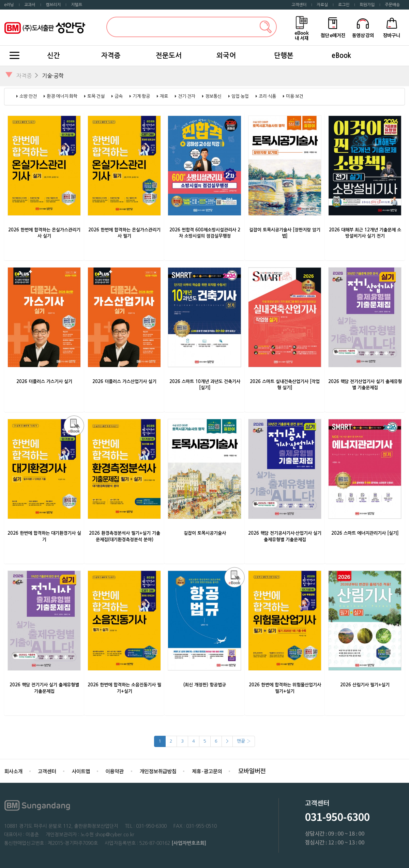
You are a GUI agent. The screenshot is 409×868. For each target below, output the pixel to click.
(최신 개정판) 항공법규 (205, 685)
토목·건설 (96, 96)
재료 (164, 96)
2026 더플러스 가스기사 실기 (44, 382)
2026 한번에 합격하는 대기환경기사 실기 (44, 536)
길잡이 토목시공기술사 (205, 533)
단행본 (284, 56)
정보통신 (213, 96)
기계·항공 (141, 96)
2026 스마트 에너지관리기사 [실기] (365, 533)
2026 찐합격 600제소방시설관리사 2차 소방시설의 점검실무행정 (205, 233)
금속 (119, 96)
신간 (54, 56)
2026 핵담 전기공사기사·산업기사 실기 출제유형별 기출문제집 (285, 536)
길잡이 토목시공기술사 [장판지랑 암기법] (285, 233)
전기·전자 (187, 96)
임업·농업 (240, 96)
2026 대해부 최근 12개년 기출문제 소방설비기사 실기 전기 (365, 233)
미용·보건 (295, 96)
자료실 (322, 5)
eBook (341, 56)
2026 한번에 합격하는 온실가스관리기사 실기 (44, 233)
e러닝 (9, 5)
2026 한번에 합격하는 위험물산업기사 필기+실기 (285, 688)
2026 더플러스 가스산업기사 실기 (124, 382)
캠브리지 (53, 5)
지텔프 (77, 5)
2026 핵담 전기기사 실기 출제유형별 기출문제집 (44, 688)
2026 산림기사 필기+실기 (365, 685)
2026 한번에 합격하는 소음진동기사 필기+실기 (124, 688)
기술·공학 (53, 76)
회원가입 (367, 5)
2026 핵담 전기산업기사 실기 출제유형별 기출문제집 (365, 385)
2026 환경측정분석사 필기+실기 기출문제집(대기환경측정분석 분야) (125, 536)
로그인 (344, 5)
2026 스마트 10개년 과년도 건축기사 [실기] (205, 385)
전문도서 (169, 56)
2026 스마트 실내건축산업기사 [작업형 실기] (285, 385)
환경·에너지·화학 (62, 96)
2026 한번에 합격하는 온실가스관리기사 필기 (124, 233)
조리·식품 (267, 96)
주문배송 (392, 5)
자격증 (111, 56)
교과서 (30, 5)
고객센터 (299, 5)
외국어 (226, 56)
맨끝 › (244, 741)
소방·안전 (28, 96)
